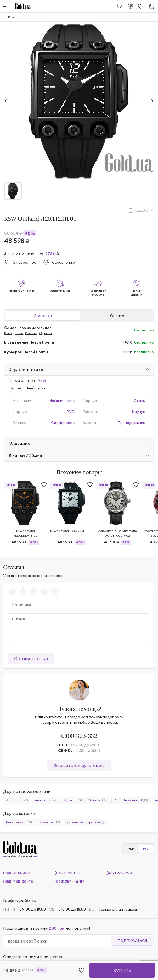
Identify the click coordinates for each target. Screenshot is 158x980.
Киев (8, 333)
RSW (11, 17)
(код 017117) (144, 210)
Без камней (19, 822)
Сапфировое (63, 423)
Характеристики (26, 369)
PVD (71, 412)
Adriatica (17, 800)
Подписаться (132, 941)
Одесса (46, 333)
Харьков (31, 333)
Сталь (139, 401)
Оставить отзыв (31, 658)
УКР (131, 849)
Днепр (18, 333)
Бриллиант (49, 822)
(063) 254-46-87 (70, 881)
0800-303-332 (79, 736)
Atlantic (98, 800)
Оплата (117, 316)
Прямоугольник (131, 423)
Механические (61, 401)
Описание (19, 443)
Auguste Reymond (131, 800)
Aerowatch (46, 800)
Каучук (138, 412)
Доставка (43, 316)
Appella (73, 800)
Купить (122, 970)
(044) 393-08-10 (69, 873)
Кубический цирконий (85, 822)
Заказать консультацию (79, 765)
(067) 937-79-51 (120, 873)
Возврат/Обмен (25, 455)
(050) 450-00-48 (18, 881)
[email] (59, 941)
